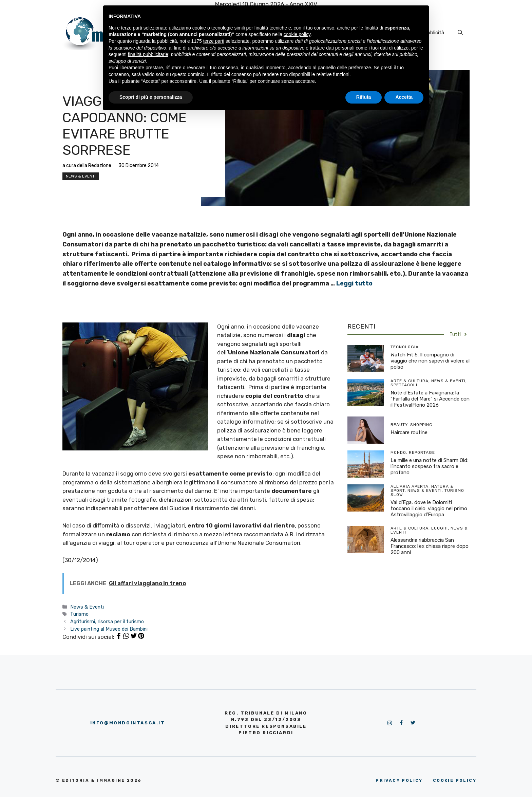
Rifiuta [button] (364, 97)
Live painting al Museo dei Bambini (109, 629)
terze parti (214, 41)
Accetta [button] (404, 97)
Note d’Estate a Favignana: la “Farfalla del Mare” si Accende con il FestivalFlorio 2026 (430, 399)
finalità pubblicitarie (148, 54)
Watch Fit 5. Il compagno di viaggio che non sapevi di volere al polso (430, 361)
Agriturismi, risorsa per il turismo (107, 622)
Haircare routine (409, 432)
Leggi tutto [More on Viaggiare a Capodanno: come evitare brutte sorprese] (354, 283)
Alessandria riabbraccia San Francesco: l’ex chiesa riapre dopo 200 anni (430, 546)
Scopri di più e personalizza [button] (151, 97)
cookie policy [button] (297, 34)
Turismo (79, 614)
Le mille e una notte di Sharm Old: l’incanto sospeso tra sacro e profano (429, 466)
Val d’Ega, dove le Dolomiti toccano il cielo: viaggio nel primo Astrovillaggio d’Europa (429, 508)
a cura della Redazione (87, 165)
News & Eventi (81, 176)
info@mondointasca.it (128, 723)
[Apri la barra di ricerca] (460, 33)
